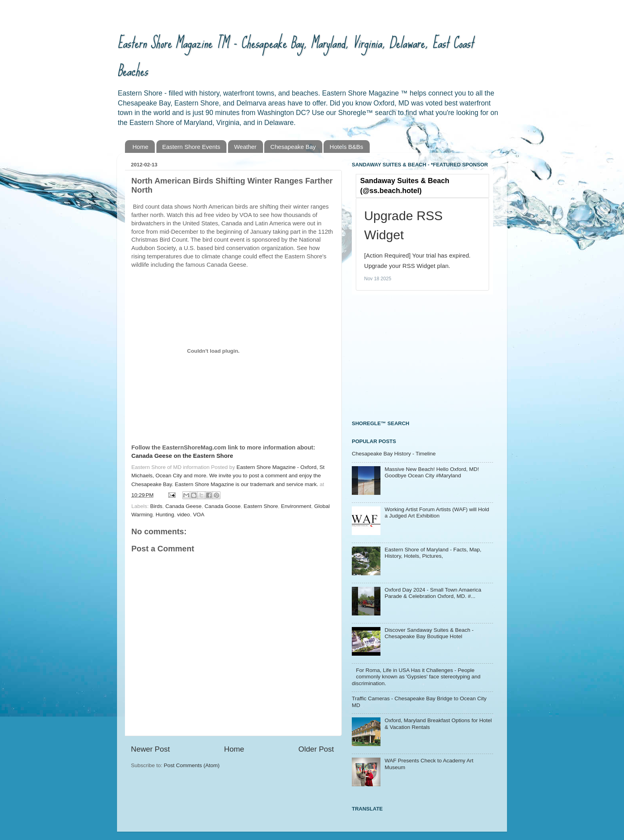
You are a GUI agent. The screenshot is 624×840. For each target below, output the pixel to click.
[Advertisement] (411, 356)
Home (140, 147)
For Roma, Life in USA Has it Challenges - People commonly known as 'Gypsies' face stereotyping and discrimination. (416, 677)
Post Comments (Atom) (192, 765)
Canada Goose (223, 506)
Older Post (316, 749)
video (183, 515)
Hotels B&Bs (346, 147)
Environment (296, 506)
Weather (245, 147)
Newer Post (150, 749)
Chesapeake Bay (293, 147)
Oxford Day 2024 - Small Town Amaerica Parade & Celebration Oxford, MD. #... (433, 593)
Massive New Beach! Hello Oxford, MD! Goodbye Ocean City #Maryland (432, 472)
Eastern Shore (261, 506)
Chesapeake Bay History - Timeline (394, 454)
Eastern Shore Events (191, 147)
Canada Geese (184, 506)
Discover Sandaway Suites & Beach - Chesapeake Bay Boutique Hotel (429, 633)
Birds (156, 506)
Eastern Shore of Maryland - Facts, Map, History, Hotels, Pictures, (433, 553)
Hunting (165, 515)
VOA (199, 515)
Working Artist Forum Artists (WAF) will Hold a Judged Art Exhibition (437, 513)
